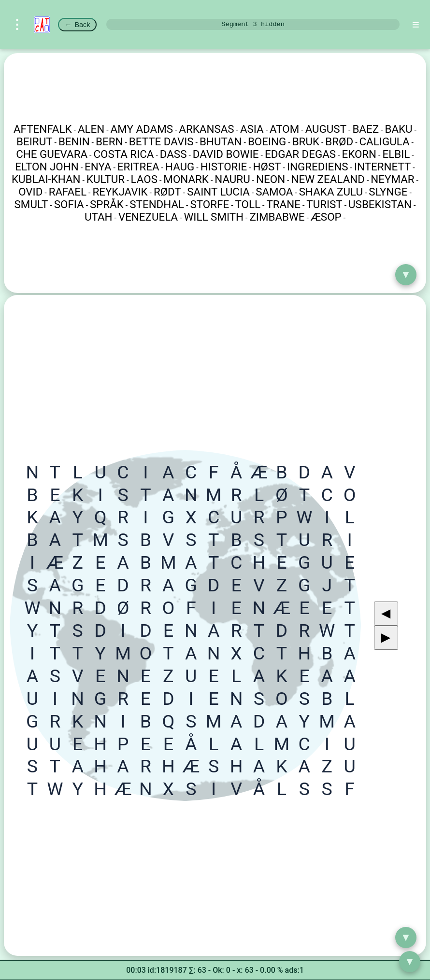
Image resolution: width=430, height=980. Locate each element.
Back (77, 25)
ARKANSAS (206, 129)
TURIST (324, 204)
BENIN (74, 141)
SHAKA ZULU (331, 192)
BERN (109, 141)
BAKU (398, 129)
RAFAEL (68, 192)
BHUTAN (221, 141)
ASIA (252, 129)
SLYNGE (388, 192)
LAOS (144, 179)
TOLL (248, 204)
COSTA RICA (123, 154)
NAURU (232, 179)
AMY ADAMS (142, 129)
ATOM (284, 129)
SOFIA (69, 204)
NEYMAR (392, 179)
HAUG (180, 167)
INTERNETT (382, 167)
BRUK (306, 141)
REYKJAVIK (120, 192)
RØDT (167, 192)
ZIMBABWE (277, 217)
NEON (271, 179)
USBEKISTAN (380, 204)
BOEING (267, 141)
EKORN (359, 154)
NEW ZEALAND (328, 179)
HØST (267, 167)
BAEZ (365, 129)
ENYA (98, 167)
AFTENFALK (43, 129)
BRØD (339, 141)
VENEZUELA (148, 217)
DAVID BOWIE (226, 154)
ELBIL (396, 154)
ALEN (91, 129)
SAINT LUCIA (218, 192)
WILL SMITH (214, 217)
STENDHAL (157, 204)
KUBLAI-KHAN (46, 179)
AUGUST (326, 129)
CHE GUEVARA (52, 154)
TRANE (283, 204)
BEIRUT (34, 141)
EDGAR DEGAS (300, 154)
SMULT (31, 204)
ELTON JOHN (47, 167)
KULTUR (106, 179)
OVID (30, 192)
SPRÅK (107, 204)
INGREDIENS (318, 167)
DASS (173, 154)
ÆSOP (326, 217)
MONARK (186, 179)
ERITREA (138, 167)
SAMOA (274, 192)
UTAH (99, 217)
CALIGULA (385, 141)
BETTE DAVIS (161, 141)
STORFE (210, 204)
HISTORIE (224, 167)
